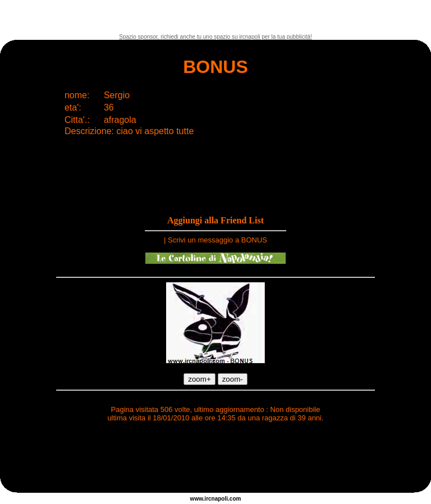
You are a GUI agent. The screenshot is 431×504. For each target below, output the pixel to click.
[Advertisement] (215, 17)
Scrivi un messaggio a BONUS (217, 240)
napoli (220, 499)
